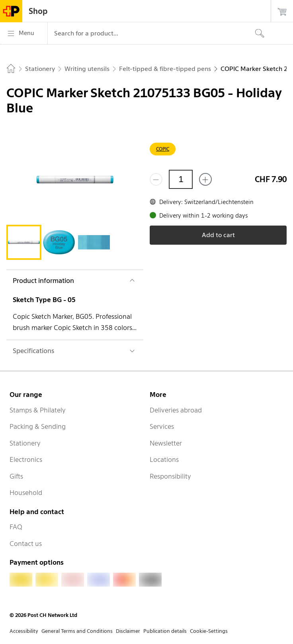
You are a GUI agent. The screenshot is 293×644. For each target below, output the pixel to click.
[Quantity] (181, 179)
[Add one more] (205, 179)
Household (26, 493)
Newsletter (166, 443)
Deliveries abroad (176, 410)
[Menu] (24, 33)
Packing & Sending (38, 426)
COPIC (163, 149)
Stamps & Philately (38, 410)
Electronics (26, 459)
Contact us (26, 544)
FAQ (16, 527)
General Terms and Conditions (77, 631)
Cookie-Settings (209, 631)
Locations (164, 459)
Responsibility (170, 476)
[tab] (24, 242)
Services (162, 426)
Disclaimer (128, 631)
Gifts (16, 476)
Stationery (25, 443)
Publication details (165, 631)
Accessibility (24, 631)
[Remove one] (156, 179)
